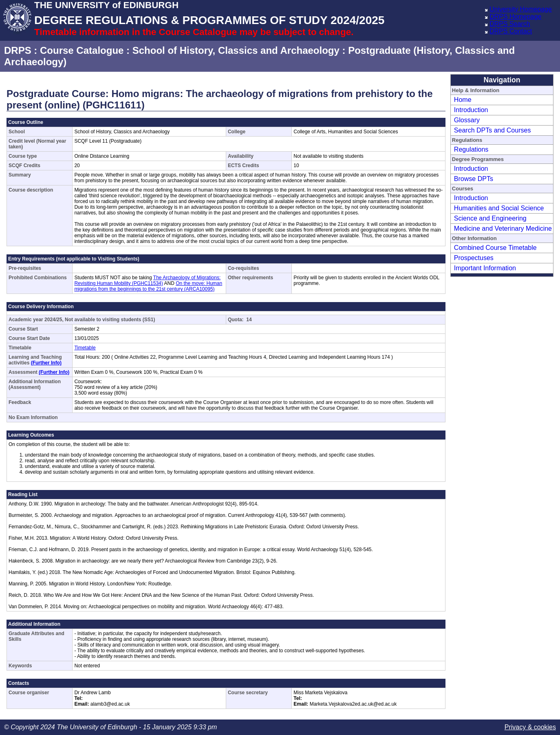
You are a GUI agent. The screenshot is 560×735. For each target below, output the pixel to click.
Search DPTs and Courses (493, 130)
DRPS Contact (511, 31)
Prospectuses (474, 258)
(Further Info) (46, 363)
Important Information (485, 268)
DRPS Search (510, 24)
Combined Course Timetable (495, 248)
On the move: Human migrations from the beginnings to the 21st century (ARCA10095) (148, 286)
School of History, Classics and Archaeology (236, 50)
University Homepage (521, 9)
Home (463, 100)
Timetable (85, 348)
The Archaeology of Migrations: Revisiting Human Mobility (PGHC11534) (147, 280)
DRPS (18, 50)
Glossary (467, 120)
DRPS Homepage (515, 17)
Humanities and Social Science (499, 208)
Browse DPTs (474, 179)
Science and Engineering (490, 218)
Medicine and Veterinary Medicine (503, 228)
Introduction (471, 110)
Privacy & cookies (530, 727)
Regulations (471, 149)
